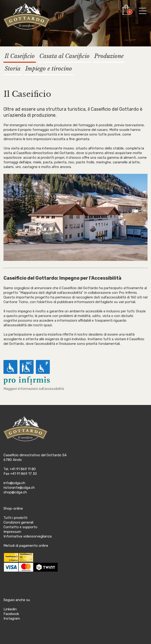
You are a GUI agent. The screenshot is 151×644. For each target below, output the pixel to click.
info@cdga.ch (14, 483)
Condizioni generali (18, 522)
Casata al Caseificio (64, 56)
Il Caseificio (20, 56)
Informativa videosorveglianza (28, 536)
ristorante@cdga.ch (19, 488)
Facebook (11, 614)
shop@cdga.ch (15, 492)
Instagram (12, 618)
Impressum (12, 532)
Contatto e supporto (20, 527)
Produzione (109, 56)
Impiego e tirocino (49, 69)
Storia (13, 69)
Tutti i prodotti (15, 518)
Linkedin (10, 609)
